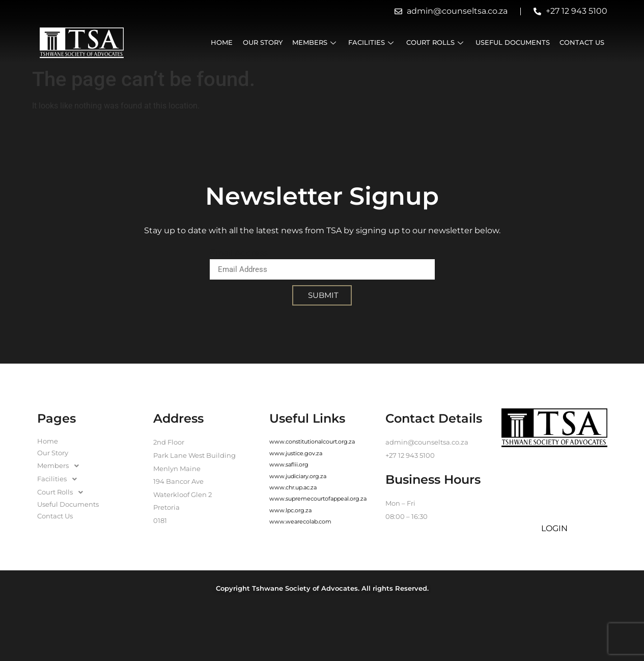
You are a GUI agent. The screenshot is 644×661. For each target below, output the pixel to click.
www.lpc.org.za (290, 510)
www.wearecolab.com (300, 521)
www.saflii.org (289, 464)
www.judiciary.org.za (298, 476)
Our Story (263, 43)
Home (223, 43)
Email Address (239, 253)
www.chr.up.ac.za (293, 487)
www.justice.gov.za (296, 453)
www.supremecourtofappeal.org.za (318, 499)
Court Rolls (436, 43)
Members (316, 43)
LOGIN (554, 528)
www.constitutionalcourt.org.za (312, 442)
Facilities (373, 43)
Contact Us (582, 43)
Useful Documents (513, 43)
